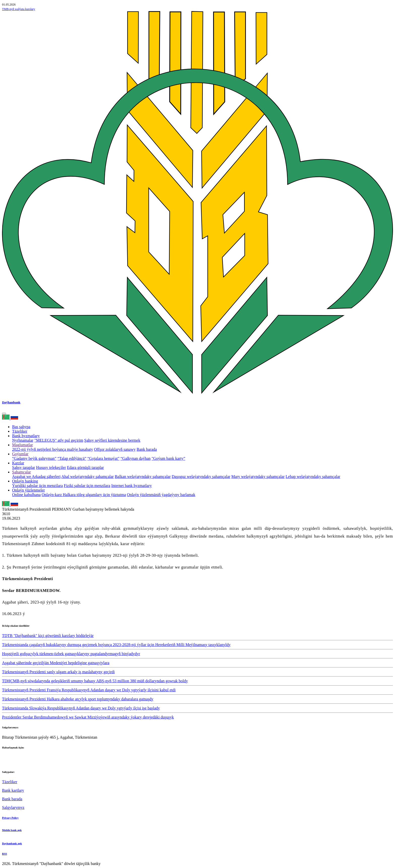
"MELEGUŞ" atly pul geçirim (59, 440)
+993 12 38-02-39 (17, 762)
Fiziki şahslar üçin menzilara (87, 486)
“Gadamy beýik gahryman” (34, 458)
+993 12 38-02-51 (17, 757)
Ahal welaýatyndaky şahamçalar (88, 477)
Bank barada (147, 449)
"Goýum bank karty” (169, 458)
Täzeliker (20, 431)
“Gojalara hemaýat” (103, 458)
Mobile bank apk (12, 830)
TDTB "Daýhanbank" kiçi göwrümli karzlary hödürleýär (48, 636)
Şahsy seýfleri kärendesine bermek (112, 440)
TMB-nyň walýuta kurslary (19, 9)
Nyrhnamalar (23, 440)
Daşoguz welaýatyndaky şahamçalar (201, 477)
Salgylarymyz (13, 807)
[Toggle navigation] (4, 413)
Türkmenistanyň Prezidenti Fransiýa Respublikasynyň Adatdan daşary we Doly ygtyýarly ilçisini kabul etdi (89, 690)
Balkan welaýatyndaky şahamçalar (143, 477)
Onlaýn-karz (52, 495)
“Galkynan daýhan (136, 458)
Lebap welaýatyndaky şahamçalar (313, 477)
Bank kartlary (13, 790)
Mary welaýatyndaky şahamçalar (258, 477)
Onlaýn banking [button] (25, 481)
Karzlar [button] (18, 463)
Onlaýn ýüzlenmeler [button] (28, 490)
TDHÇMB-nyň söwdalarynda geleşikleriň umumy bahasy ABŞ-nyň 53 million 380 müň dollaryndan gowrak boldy (95, 681)
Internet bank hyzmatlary (132, 486)
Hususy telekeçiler (51, 467)
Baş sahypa (21, 427)
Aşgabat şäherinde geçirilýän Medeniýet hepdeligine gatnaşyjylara (56, 663)
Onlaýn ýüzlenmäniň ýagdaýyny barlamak (161, 495)
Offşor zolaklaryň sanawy (115, 449)
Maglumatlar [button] (23, 445)
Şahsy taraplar (24, 467)
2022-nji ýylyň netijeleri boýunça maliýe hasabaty (53, 449)
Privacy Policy (10, 818)
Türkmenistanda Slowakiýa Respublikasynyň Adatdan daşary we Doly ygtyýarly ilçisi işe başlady (81, 708)
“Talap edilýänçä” (72, 458)
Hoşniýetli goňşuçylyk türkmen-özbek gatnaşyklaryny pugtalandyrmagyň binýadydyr (71, 654)
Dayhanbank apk (12, 843)
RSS (5, 854)
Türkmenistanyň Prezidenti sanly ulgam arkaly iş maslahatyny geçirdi (58, 672)
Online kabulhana (26, 495)
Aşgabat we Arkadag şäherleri (36, 477)
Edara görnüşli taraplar (86, 467)
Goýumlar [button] (20, 454)
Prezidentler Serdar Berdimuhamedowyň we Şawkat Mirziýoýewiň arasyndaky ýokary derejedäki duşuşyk (88, 717)
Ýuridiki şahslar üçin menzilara (37, 486)
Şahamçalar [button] (22, 472)
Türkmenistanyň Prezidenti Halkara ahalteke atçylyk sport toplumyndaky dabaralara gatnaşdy (78, 699)
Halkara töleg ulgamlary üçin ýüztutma (94, 495)
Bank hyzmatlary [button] (26, 436)
